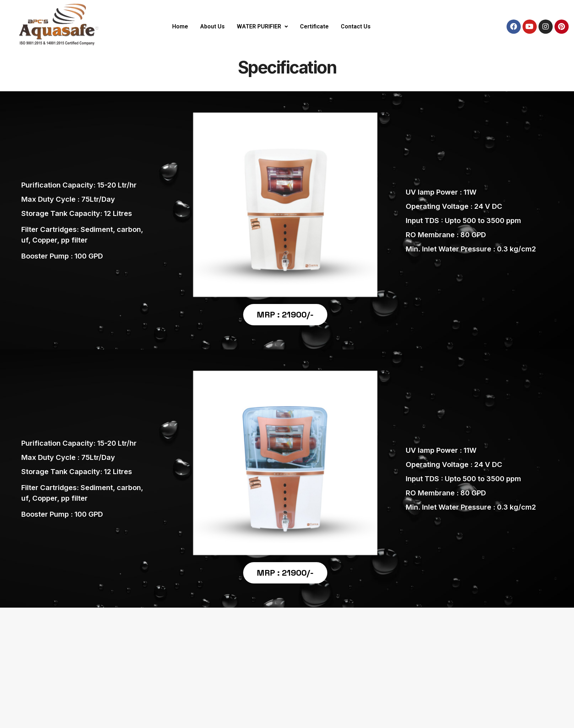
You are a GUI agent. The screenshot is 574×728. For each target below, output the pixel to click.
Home (180, 26)
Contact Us (356, 26)
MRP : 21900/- (285, 314)
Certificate (314, 26)
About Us (212, 26)
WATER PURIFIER (262, 26)
